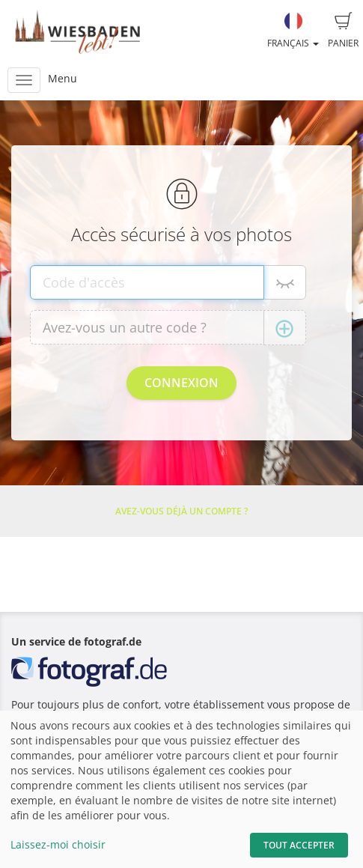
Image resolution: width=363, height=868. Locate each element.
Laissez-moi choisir (58, 844)
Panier (343, 31)
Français (293, 31)
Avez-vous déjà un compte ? (181, 511)
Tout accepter (299, 845)
